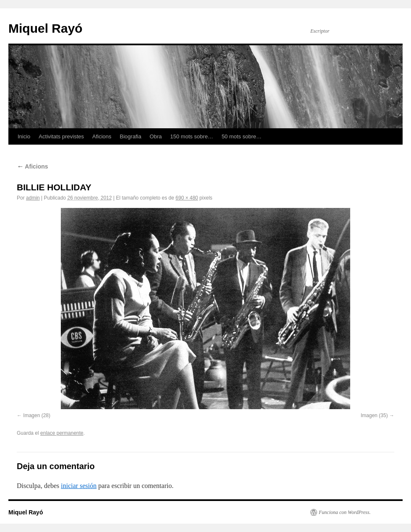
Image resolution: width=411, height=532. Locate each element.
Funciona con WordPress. (345, 512)
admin (33, 198)
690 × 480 (187, 198)
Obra (156, 136)
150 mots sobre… (192, 136)
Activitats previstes (61, 136)
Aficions (102, 136)
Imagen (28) (37, 415)
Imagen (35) (374, 415)
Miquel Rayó (46, 28)
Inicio (24, 136)
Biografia (131, 136)
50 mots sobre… (241, 136)
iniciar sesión (79, 486)
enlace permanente (62, 433)
